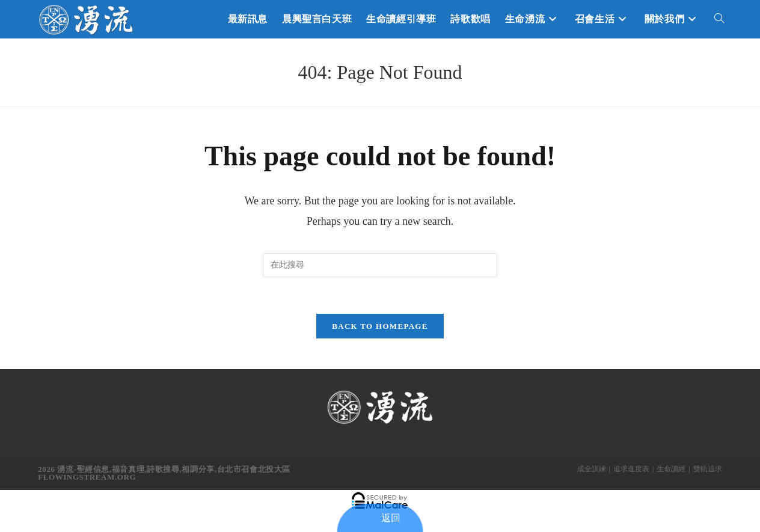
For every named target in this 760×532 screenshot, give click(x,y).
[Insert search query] (380, 265)
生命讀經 (671, 469)
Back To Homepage (380, 326)
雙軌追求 (708, 469)
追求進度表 (631, 469)
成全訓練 (592, 469)
